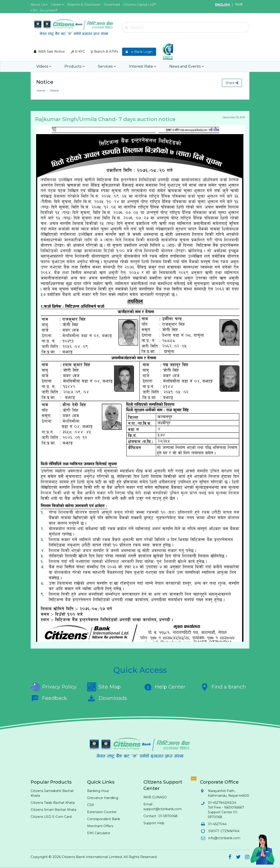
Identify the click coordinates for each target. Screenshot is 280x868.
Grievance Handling (103, 798)
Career (57, 5)
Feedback (49, 698)
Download (112, 5)
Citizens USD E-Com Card (51, 817)
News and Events (187, 67)
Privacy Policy (54, 687)
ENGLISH (222, 5)
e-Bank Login (139, 52)
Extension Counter (102, 812)
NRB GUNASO (155, 797)
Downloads (107, 698)
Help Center (164, 687)
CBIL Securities (43, 10)
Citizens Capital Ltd (138, 5)
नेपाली (239, 5)
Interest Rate (142, 67)
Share (232, 83)
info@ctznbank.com (224, 838)
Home (41, 90)
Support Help (154, 823)
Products (75, 67)
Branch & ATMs (104, 52)
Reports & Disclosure (84, 5)
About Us (39, 5)
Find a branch (223, 687)
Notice (54, 90)
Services (107, 67)
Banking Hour (98, 791)
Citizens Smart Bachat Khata (53, 810)
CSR (91, 805)
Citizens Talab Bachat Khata (53, 803)
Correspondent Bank (104, 819)
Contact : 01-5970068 (161, 816)
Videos (44, 67)
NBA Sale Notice (49, 52)
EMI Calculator (99, 833)
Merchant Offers (100, 826)
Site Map (104, 687)
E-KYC (78, 52)
